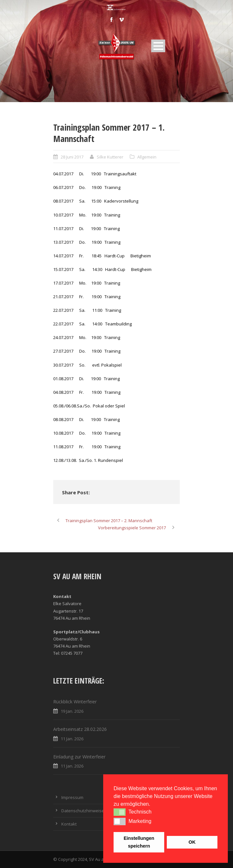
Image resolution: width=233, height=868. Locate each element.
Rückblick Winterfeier (75, 702)
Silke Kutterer (110, 157)
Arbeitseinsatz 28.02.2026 (80, 729)
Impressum (72, 797)
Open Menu (158, 46)
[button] (120, 812)
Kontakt (69, 824)
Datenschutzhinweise (83, 811)
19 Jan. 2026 (72, 711)
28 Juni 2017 (72, 157)
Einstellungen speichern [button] (139, 842)
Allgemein (147, 157)
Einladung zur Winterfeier (79, 757)
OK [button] (192, 842)
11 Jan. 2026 (72, 739)
